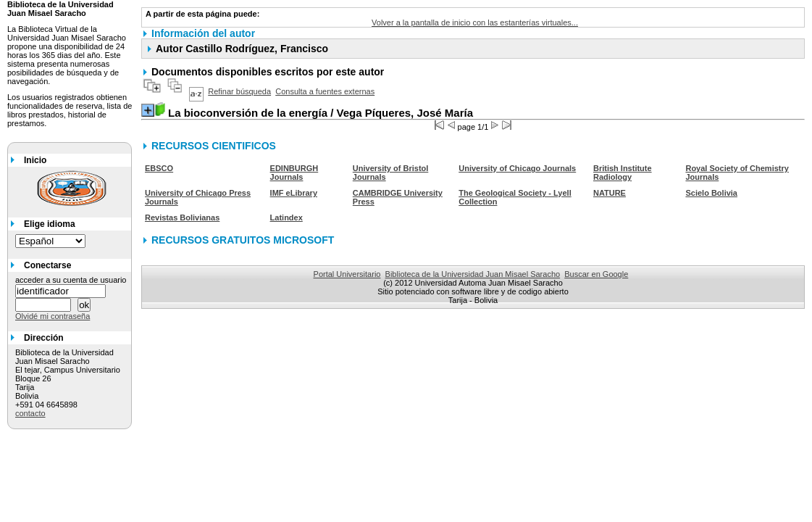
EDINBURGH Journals (294, 173)
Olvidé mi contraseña (53, 316)
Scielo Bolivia (711, 193)
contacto (30, 413)
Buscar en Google (596, 274)
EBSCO (159, 168)
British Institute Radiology (623, 173)
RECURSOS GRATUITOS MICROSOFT (243, 240)
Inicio (35, 160)
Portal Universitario (347, 274)
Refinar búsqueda (239, 91)
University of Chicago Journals (517, 168)
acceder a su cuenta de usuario (71, 280)
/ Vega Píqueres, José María (321, 113)
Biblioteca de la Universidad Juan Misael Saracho (473, 274)
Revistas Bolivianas (182, 217)
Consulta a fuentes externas (325, 91)
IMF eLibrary (294, 193)
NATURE (610, 193)
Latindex (286, 217)
